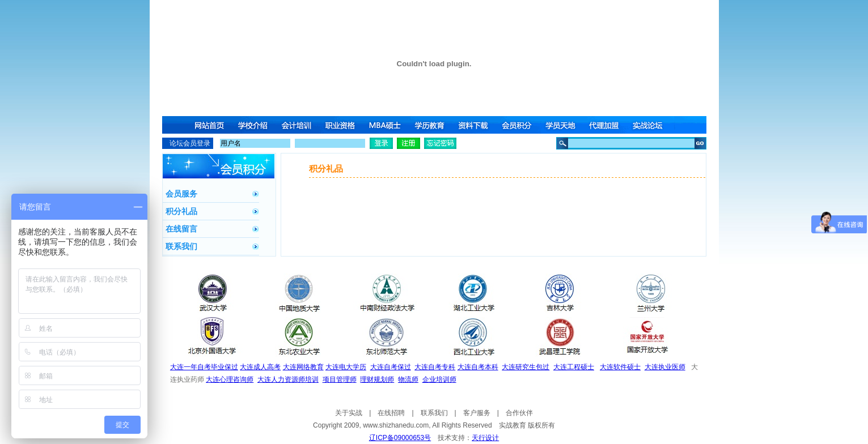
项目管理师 (340, 379)
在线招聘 (391, 413)
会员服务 (181, 194)
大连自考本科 (478, 367)
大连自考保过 (391, 367)
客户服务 (477, 413)
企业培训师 (439, 379)
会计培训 (298, 125)
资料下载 (475, 125)
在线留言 (181, 229)
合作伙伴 (519, 413)
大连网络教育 (303, 367)
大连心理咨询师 (230, 379)
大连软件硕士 (620, 367)
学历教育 (430, 125)
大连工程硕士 (574, 367)
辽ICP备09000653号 (400, 438)
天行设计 (485, 438)
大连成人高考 (260, 367)
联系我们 (181, 246)
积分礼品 (181, 211)
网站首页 (209, 125)
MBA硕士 (386, 125)
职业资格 (342, 125)
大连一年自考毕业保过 (204, 367)
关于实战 (349, 413)
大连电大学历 (346, 367)
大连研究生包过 (526, 367)
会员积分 (519, 125)
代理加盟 (607, 125)
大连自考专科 (435, 367)
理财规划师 (377, 379)
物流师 (408, 379)
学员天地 (563, 125)
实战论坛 (651, 125)
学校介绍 (253, 125)
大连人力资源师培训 (288, 379)
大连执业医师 (665, 367)
